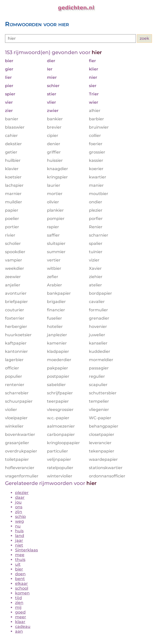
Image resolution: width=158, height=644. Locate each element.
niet (19, 545)
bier (19, 569)
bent (20, 579)
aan (19, 631)
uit (18, 564)
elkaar (21, 583)
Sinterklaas (27, 550)
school (22, 588)
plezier (22, 493)
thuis (20, 560)
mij (18, 607)
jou (18, 502)
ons (19, 507)
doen (20, 574)
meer (21, 617)
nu (18, 526)
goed (20, 612)
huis (19, 531)
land (20, 536)
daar (20, 497)
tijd (18, 598)
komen (22, 593)
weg (19, 521)
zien (19, 603)
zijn (19, 512)
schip (20, 517)
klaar (20, 622)
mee (20, 555)
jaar (19, 540)
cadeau (23, 627)
